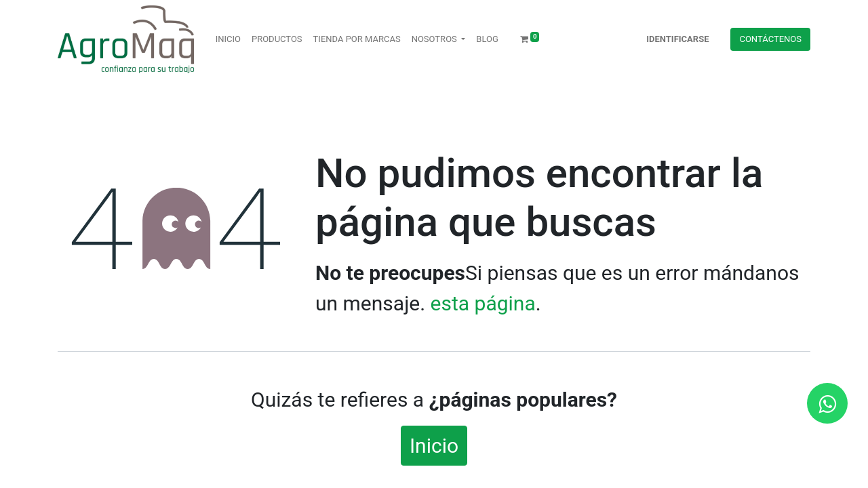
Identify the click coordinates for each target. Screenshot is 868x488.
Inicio (434, 446)
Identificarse (677, 39)
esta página (483, 303)
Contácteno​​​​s (770, 39)
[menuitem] (228, 39)
